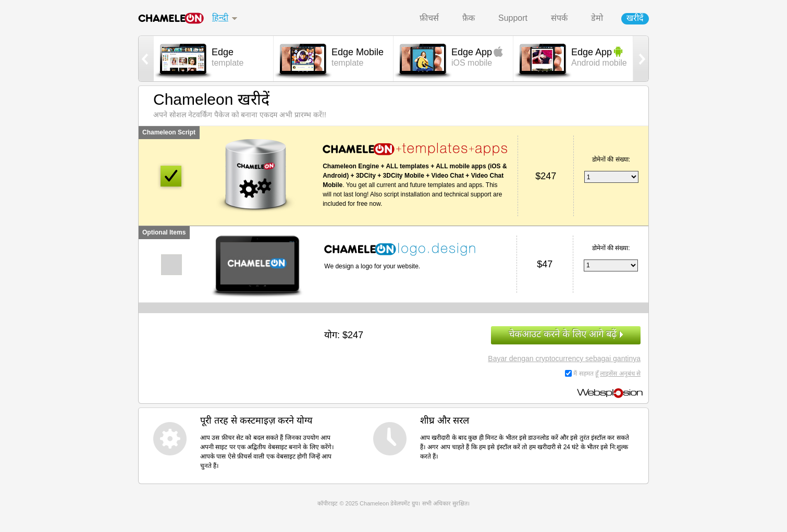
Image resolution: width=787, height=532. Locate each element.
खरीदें (635, 18)
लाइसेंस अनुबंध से (620, 374)
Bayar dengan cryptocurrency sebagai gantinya (564, 358)
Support (513, 18)
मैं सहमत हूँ (607, 374)
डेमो (597, 18)
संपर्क (559, 18)
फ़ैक (469, 18)
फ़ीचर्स (429, 18)
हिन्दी (220, 17)
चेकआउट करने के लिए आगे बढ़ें (566, 334)
